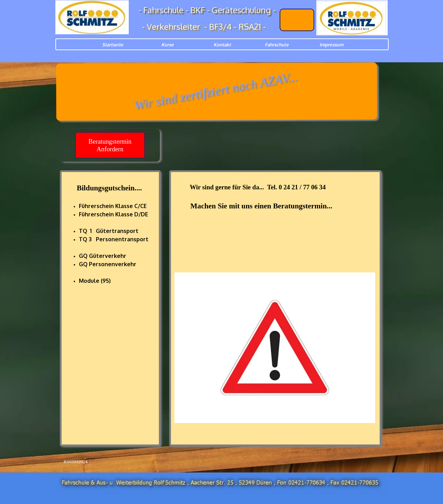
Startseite (113, 44)
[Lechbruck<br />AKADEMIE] (297, 20)
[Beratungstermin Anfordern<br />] (110, 145)
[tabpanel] (110, 275)
